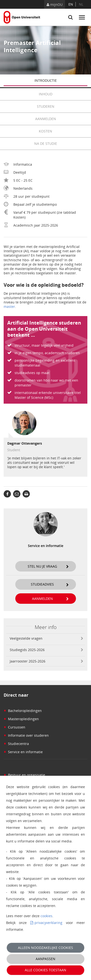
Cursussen (14, 727)
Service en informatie (23, 752)
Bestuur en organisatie (24, 775)
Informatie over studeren (26, 735)
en (71, 4)
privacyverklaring (48, 923)
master (9, 306)
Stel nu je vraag (48, 566)
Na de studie (46, 143)
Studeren (62, 106)
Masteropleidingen (21, 719)
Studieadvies (50, 584)
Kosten (63, 131)
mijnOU (55, 4)
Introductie (61, 81)
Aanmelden (61, 119)
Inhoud (63, 94)
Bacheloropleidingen (23, 711)
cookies (46, 916)
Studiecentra (16, 744)
